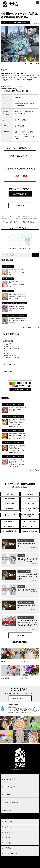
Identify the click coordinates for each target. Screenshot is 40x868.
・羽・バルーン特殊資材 (11, 349)
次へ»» (30, 222)
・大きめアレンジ (8, 346)
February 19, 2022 (22, 91)
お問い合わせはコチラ (20, 698)
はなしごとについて (9, 779)
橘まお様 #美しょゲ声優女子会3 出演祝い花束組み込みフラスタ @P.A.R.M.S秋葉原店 (17, 436)
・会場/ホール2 (9, 832)
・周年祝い (8, 843)
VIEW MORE (20, 635)
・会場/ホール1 (9, 827)
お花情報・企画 (7, 810)
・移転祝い (8, 838)
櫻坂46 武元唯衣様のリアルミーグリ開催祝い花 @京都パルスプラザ (17, 309)
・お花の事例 (8, 821)
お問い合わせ (8, 371)
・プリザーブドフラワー (11, 358)
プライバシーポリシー (9, 787)
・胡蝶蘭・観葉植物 (9, 355)
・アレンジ (6, 353)
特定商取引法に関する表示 (11, 803)
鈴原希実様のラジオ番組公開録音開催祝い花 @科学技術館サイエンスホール (17, 296)
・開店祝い (8, 848)
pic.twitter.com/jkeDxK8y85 (10, 89)
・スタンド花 (7, 344)
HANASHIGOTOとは (11, 334)
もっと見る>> (25, 327)
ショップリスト (9, 364)
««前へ (10, 222)
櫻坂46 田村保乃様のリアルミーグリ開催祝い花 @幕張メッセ (17, 272)
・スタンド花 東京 (11, 853)
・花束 (5, 351)
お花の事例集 (8, 341)
